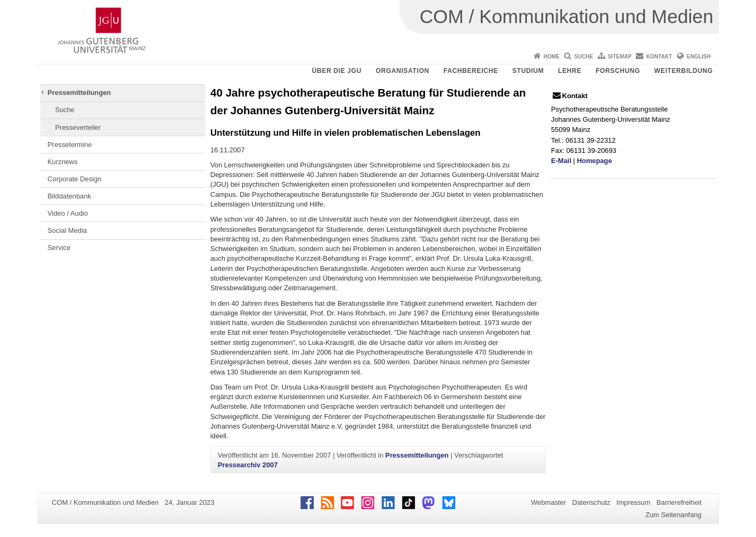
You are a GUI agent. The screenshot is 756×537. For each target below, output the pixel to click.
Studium (528, 71)
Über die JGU (337, 71)
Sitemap (620, 57)
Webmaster (549, 502)
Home (552, 57)
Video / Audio (68, 213)
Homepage (594, 161)
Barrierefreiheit (679, 502)
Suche (583, 57)
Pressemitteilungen (79, 93)
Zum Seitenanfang (674, 515)
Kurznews (63, 162)
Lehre (570, 71)
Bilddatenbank (69, 196)
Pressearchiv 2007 (248, 465)
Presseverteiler (78, 127)
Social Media (67, 230)
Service (59, 248)
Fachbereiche (471, 71)
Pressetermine (70, 145)
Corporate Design (75, 179)
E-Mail (561, 161)
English (699, 57)
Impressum (633, 502)
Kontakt (659, 57)
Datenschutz (591, 502)
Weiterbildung (683, 71)
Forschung (618, 71)
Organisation (402, 71)
